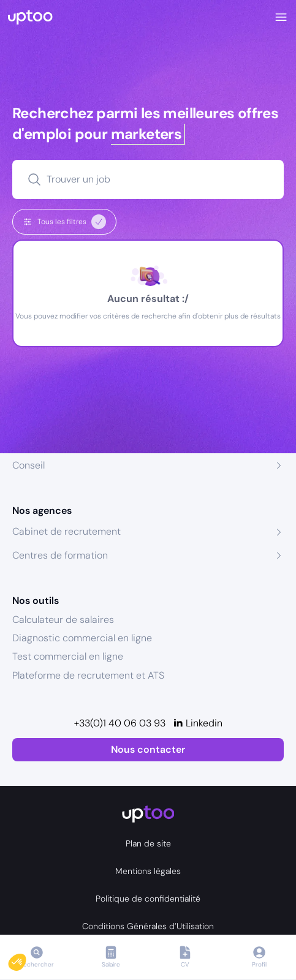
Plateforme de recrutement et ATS (88, 675)
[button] (26, 959)
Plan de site (148, 843)
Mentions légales (148, 871)
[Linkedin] (198, 723)
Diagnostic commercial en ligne (82, 638)
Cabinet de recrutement (66, 531)
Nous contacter (148, 749)
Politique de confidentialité (148, 899)
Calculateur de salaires (63, 620)
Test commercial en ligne (68, 656)
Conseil (28, 465)
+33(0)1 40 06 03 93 (120, 723)
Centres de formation (60, 555)
